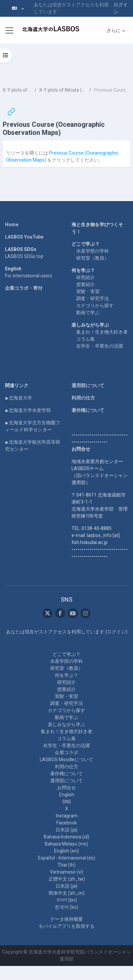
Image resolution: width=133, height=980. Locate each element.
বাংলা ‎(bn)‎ (67, 900)
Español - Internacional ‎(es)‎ (67, 858)
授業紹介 (86, 284)
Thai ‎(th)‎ (66, 865)
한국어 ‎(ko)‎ (66, 907)
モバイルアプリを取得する (66, 926)
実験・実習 (88, 291)
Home (12, 225)
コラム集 (86, 339)
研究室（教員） (93, 258)
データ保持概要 (66, 919)
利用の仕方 (83, 398)
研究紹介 (86, 277)
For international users (29, 276)
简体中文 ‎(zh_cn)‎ (66, 893)
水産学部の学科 (93, 251)
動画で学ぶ (88, 313)
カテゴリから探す (95, 305)
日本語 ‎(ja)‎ (66, 830)
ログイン (121, 8)
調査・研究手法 (93, 298)
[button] (18, 8)
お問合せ (66, 788)
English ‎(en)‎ (66, 851)
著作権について (88, 410)
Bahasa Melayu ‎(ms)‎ (66, 844)
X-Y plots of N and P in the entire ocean (17, 90)
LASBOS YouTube (24, 237)
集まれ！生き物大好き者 (102, 332)
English (67, 795)
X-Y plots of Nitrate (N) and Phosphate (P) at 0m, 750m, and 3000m (63, 90)
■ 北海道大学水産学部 (28, 410)
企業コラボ (66, 752)
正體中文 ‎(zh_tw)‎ (67, 879)
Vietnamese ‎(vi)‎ (66, 872)
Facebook (67, 823)
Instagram (67, 816)
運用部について (88, 385)
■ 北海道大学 (19, 398)
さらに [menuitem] (114, 30)
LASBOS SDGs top (24, 256)
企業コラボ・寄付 (24, 288)
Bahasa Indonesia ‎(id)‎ (66, 837)
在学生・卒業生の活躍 (100, 346)
